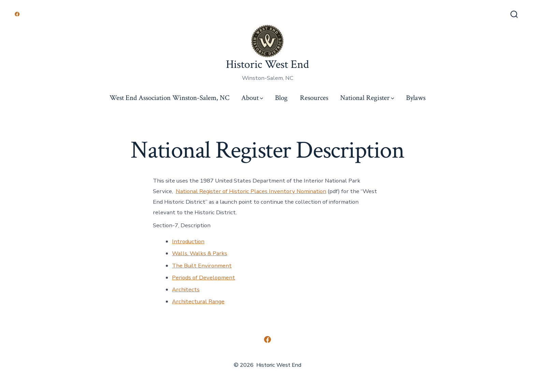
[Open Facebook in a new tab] (17, 14)
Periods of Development (204, 278)
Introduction (188, 241)
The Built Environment (202, 266)
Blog (281, 98)
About (252, 98)
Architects (186, 289)
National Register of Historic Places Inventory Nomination (251, 191)
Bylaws (416, 98)
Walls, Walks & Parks (200, 253)
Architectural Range (198, 301)
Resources (314, 98)
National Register (367, 98)
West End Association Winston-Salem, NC (169, 98)
